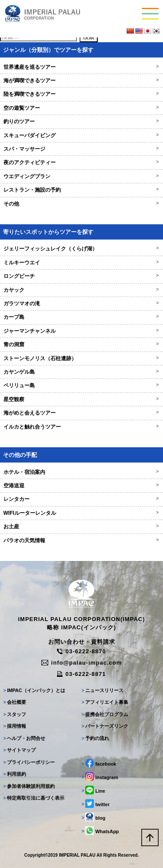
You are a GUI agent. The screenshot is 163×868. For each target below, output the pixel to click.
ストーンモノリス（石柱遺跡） (81, 358)
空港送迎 (81, 486)
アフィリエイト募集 (105, 702)
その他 (81, 204)
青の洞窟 (81, 344)
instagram (100, 777)
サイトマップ (20, 750)
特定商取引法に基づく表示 (34, 798)
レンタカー (81, 499)
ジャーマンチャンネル (81, 331)
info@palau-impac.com (82, 663)
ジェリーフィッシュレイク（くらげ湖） (81, 249)
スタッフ (15, 714)
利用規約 (15, 774)
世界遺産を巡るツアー (81, 67)
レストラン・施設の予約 (81, 190)
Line (93, 790)
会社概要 (15, 702)
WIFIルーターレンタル (81, 513)
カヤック (81, 290)
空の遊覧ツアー (81, 108)
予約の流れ (96, 738)
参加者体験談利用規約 (29, 786)
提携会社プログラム (105, 714)
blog (94, 817)
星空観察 (81, 399)
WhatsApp (100, 831)
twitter (96, 804)
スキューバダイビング (81, 135)
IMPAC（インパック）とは (34, 690)
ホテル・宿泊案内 (81, 472)
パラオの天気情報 (81, 540)
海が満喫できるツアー (81, 81)
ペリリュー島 (81, 385)
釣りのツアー (81, 122)
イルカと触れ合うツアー (81, 427)
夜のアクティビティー (81, 162)
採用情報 (15, 726)
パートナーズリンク (105, 726)
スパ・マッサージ (81, 149)
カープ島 (81, 317)
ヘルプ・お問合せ (25, 738)
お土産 (81, 527)
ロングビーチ (81, 276)
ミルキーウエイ (81, 263)
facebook (99, 763)
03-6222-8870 (81, 651)
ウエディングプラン (81, 176)
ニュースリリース (103, 690)
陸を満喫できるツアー (81, 94)
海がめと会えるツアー (81, 413)
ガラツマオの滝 (81, 304)
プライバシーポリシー (29, 762)
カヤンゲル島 (81, 372)
